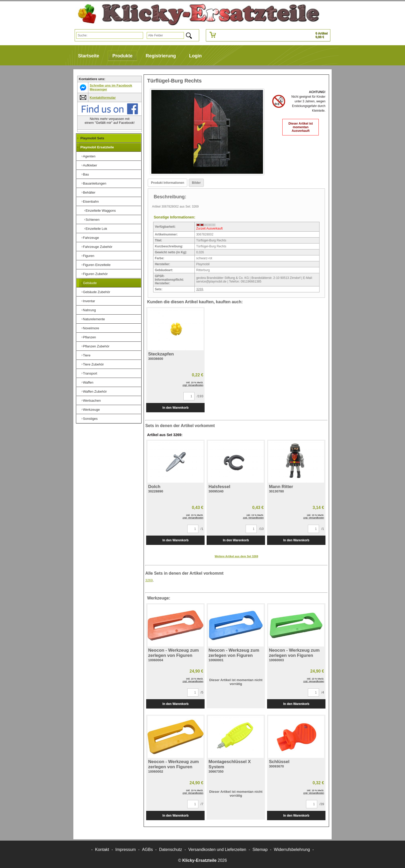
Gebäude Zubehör (97, 292)
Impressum (126, 850)
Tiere (87, 355)
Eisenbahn (91, 201)
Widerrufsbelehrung (292, 850)
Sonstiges (90, 419)
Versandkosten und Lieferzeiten (217, 850)
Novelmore (91, 328)
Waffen (88, 382)
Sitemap (260, 850)
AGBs (147, 850)
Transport (90, 373)
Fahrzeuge (91, 238)
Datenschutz (171, 850)
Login (195, 56)
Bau (86, 174)
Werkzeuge (91, 410)
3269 (200, 289)
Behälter (89, 192)
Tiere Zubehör (93, 364)
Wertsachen (92, 401)
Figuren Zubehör (95, 274)
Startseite (89, 56)
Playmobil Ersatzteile (97, 147)
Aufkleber (90, 165)
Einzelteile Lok (96, 229)
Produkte (122, 56)
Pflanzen (89, 337)
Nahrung (89, 310)
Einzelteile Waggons (101, 211)
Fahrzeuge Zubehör (98, 247)
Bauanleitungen (95, 183)
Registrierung (161, 56)
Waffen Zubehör (95, 391)
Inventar (89, 301)
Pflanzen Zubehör (96, 346)
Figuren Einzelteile (97, 265)
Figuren (89, 256)
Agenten (89, 156)
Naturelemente (94, 319)
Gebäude (90, 283)
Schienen (92, 220)
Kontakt (102, 850)
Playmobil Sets (92, 138)
